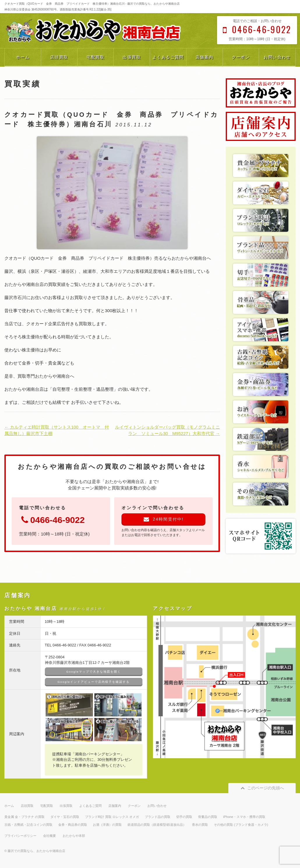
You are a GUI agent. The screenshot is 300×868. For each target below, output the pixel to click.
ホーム (23, 57)
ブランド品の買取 (158, 817)
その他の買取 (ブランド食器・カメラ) (241, 825)
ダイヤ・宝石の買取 (65, 817)
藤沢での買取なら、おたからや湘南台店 (36, 851)
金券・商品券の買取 (73, 825)
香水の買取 (200, 825)
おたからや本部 (74, 836)
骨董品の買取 (208, 817)
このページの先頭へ (262, 788)
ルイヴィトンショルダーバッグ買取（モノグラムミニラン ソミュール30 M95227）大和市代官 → (167, 430)
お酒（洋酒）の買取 (107, 825)
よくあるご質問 (168, 57)
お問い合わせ (277, 57)
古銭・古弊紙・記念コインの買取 (28, 825)
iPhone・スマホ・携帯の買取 (244, 817)
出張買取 (132, 57)
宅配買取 (96, 57)
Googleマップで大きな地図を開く (94, 672)
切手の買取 (184, 817)
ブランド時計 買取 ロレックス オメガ (112, 817)
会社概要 (50, 836)
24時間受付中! (164, 519)
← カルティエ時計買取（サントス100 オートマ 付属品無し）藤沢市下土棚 (57, 430)
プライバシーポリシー (20, 836)
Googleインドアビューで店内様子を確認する (94, 682)
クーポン (241, 57)
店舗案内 (204, 57)
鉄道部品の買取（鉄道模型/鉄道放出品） (157, 825)
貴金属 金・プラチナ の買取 (24, 817)
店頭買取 (59, 57)
